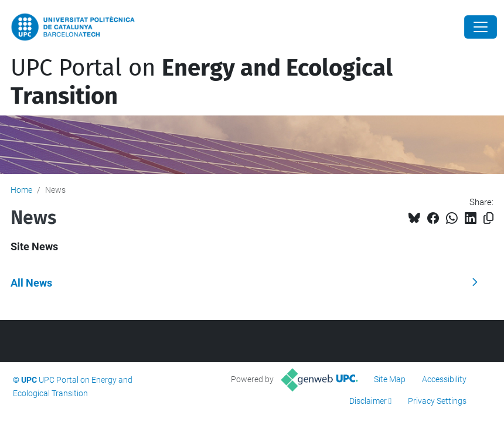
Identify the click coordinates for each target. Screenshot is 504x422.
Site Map (390, 379)
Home (21, 190)
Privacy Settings (437, 401)
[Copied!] (488, 218)
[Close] (481, 27)
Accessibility (444, 379)
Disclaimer (368, 401)
